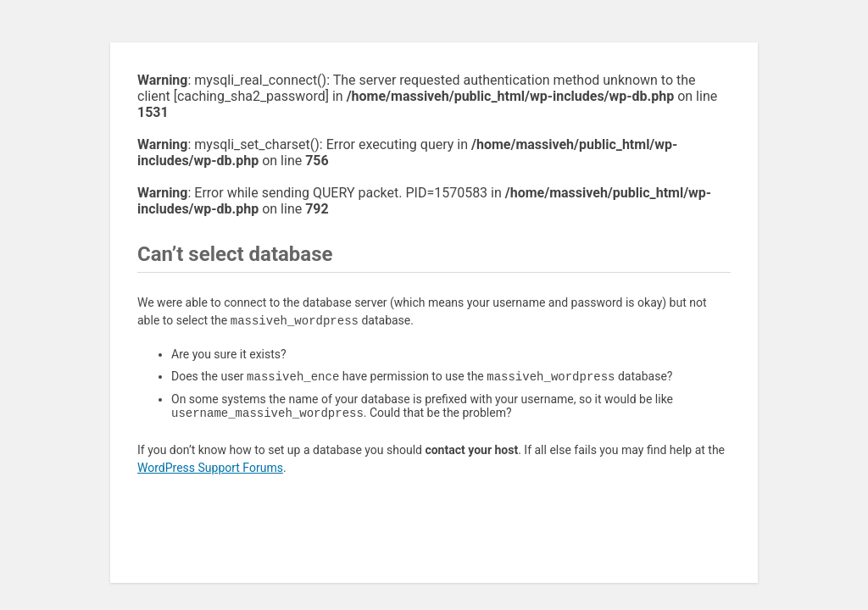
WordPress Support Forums (210, 471)
